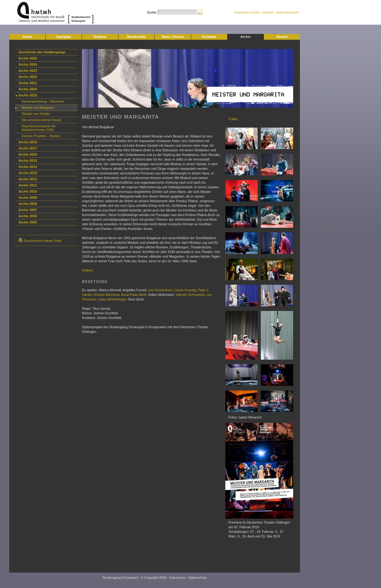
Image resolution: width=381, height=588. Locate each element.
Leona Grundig (185, 290)
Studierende (137, 37)
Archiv (246, 37)
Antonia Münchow (106, 295)
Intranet (268, 12)
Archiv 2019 (28, 95)
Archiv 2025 (28, 58)
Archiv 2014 (28, 167)
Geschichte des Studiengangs (42, 52)
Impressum (177, 578)
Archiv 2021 (28, 83)
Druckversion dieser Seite (40, 241)
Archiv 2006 (28, 216)
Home (27, 37)
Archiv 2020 (28, 89)
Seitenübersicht (287, 12)
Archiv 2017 (28, 148)
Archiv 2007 (28, 210)
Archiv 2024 (28, 64)
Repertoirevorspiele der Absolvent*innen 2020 (39, 128)
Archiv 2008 (28, 204)
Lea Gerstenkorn (160, 290)
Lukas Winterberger (112, 299)
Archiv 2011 (28, 185)
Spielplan (64, 37)
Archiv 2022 (28, 77)
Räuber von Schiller (36, 114)
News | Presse (173, 37)
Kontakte (209, 37)
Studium (100, 37)
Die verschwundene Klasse (41, 120)
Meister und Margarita (38, 108)
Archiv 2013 (28, 173)
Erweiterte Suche (247, 12)
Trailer (233, 119)
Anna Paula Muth (134, 295)
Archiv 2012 (28, 179)
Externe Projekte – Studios (41, 136)
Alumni (282, 37)
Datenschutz (197, 578)
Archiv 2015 (28, 161)
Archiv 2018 (28, 142)
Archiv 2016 (28, 154)
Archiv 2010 (28, 191)
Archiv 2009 (28, 198)
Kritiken (88, 270)
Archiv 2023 (28, 71)
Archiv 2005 (28, 222)
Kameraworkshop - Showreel (43, 101)
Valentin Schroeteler (190, 295)
